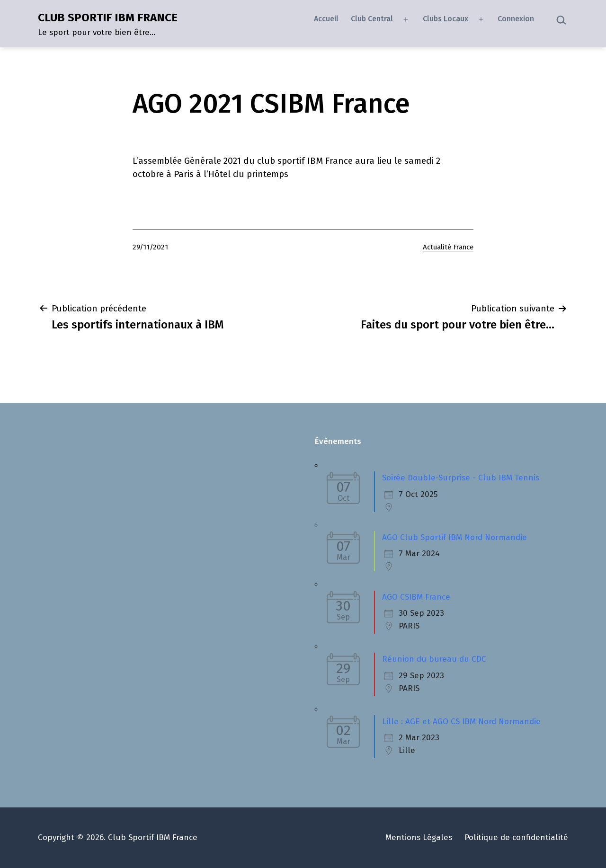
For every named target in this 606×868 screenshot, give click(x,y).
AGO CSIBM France (416, 597)
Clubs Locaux (446, 19)
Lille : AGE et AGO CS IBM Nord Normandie (461, 722)
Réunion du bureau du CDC (434, 659)
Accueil (326, 19)
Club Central (372, 19)
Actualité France (448, 247)
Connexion (516, 19)
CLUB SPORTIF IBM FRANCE (108, 18)
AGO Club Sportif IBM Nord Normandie (454, 537)
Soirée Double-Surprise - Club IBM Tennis (461, 478)
